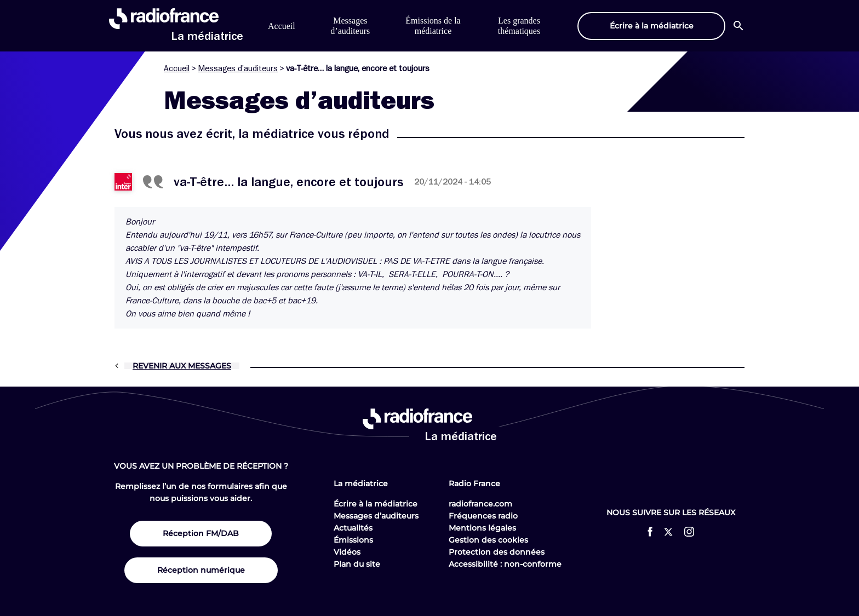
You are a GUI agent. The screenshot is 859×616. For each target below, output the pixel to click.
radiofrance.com (480, 504)
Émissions (353, 540)
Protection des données (497, 552)
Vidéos (347, 552)
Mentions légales (482, 528)
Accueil (282, 26)
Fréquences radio (483, 516)
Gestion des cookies (488, 540)
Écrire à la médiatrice (376, 504)
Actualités (353, 528)
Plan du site (357, 564)
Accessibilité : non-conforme (505, 564)
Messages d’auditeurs (238, 68)
